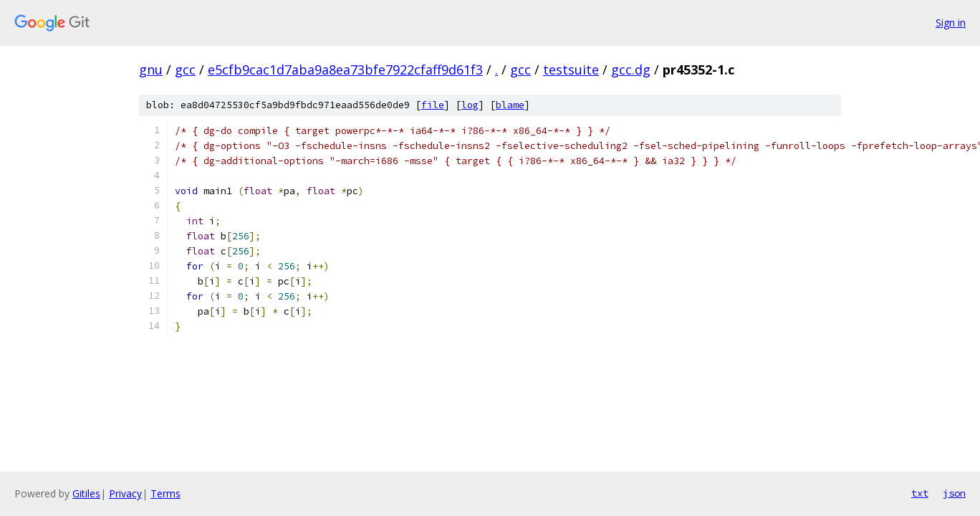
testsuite (571, 70)
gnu (151, 70)
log (470, 105)
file (433, 105)
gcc (185, 70)
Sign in (951, 23)
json (954, 493)
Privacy (125, 493)
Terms (165, 493)
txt (920, 493)
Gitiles (86, 493)
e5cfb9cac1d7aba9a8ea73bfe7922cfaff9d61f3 (345, 70)
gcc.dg (631, 70)
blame (510, 105)
